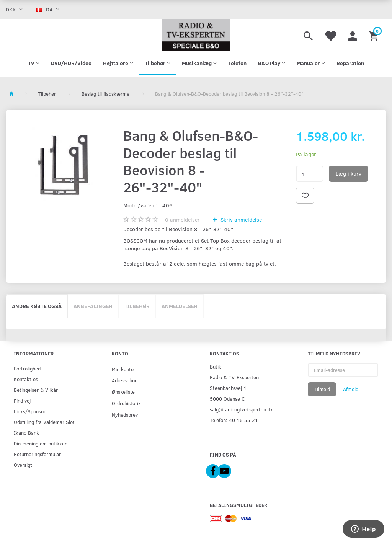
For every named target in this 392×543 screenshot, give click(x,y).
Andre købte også (37, 306)
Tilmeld (322, 389)
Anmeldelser (180, 306)
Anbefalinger (93, 306)
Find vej (22, 400)
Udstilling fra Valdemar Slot (44, 422)
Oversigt (23, 465)
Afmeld (351, 389)
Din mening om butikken (41, 443)
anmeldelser (182, 219)
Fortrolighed (27, 368)
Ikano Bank (26, 433)
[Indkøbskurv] (375, 35)
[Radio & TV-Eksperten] (196, 35)
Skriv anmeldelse (240, 219)
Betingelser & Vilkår (36, 390)
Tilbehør (137, 306)
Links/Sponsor (30, 411)
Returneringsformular (37, 454)
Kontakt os (26, 379)
